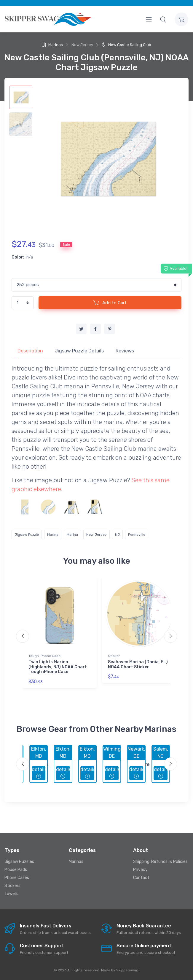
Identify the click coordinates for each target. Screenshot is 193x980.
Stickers (12, 886)
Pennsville (137, 535)
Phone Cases (17, 878)
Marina (53, 535)
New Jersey (96, 535)
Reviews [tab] (125, 351)
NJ (117, 535)
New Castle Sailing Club (126, 45)
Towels (11, 894)
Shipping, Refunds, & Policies (160, 862)
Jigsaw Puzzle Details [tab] (79, 351)
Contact (141, 878)
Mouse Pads (16, 870)
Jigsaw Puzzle (27, 535)
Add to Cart (110, 302)
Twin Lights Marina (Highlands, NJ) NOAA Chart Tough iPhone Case (58, 667)
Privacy (140, 870)
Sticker (114, 656)
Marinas (52, 45)
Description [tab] (30, 351)
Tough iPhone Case (44, 656)
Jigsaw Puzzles (19, 862)
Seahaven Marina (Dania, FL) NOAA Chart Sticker (138, 664)
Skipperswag (127, 970)
